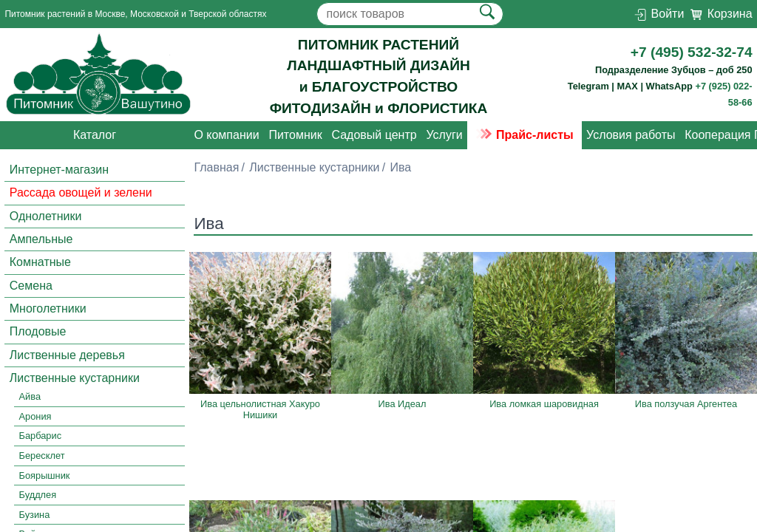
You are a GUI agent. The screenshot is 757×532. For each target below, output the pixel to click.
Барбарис (40, 436)
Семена (31, 286)
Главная (216, 167)
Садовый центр (374, 135)
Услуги (444, 135)
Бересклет (42, 456)
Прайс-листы (525, 135)
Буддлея (38, 495)
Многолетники (48, 308)
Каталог (95, 135)
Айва (30, 397)
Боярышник (45, 475)
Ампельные (41, 239)
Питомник (295, 135)
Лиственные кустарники (75, 378)
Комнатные (40, 262)
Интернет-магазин (59, 170)
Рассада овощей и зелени (81, 192)
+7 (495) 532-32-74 (692, 52)
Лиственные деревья (67, 355)
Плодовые (38, 332)
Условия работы (631, 135)
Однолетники (46, 216)
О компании (226, 135)
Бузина (35, 515)
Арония (35, 416)
